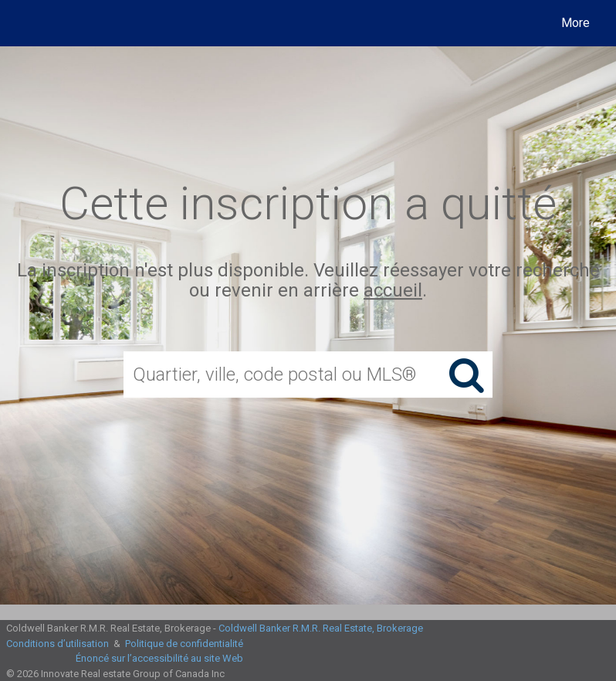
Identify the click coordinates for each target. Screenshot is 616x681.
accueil (393, 291)
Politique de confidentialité (184, 644)
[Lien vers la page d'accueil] (27, 23)
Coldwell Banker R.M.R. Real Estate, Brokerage (321, 628)
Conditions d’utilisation (58, 644)
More (575, 23)
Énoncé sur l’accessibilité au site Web (159, 658)
